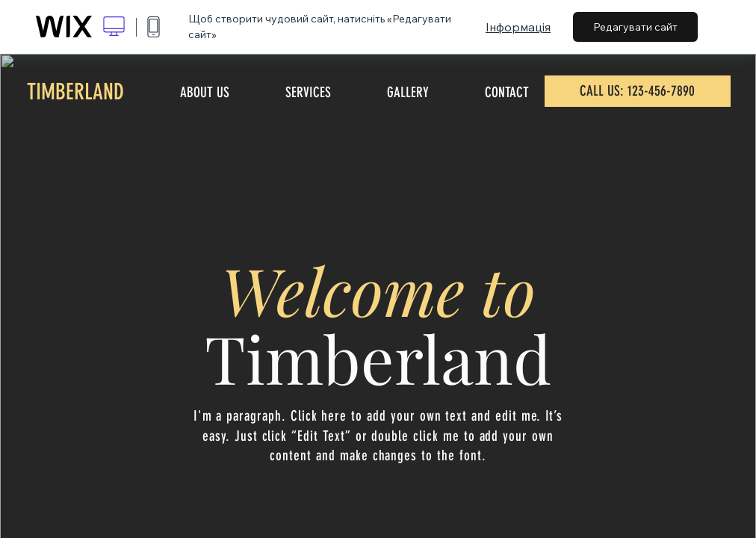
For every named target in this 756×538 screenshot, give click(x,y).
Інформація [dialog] (518, 27)
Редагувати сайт (635, 27)
